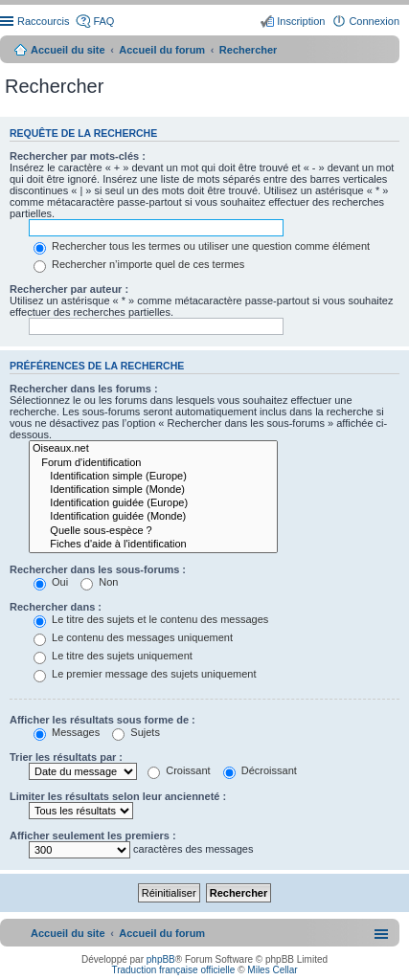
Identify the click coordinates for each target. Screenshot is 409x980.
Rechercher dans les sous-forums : (98, 569)
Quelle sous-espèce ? (153, 531)
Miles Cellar (272, 970)
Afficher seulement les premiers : (93, 835)
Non (99, 582)
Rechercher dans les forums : (84, 389)
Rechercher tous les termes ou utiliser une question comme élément (202, 246)
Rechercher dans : (56, 607)
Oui (51, 582)
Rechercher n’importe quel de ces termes (139, 264)
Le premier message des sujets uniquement (145, 674)
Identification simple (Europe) (153, 477)
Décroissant (260, 770)
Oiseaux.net (153, 449)
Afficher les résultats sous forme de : (102, 720)
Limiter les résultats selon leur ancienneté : (118, 796)
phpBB (161, 959)
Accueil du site (68, 50)
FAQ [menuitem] (103, 21)
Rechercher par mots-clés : (78, 156)
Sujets (136, 732)
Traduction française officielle (173, 970)
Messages (67, 732)
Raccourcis (43, 21)
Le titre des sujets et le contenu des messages (151, 619)
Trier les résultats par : (66, 757)
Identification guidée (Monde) (153, 517)
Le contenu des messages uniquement (133, 637)
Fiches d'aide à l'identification (153, 545)
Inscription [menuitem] (301, 21)
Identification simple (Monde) (153, 490)
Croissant (179, 770)
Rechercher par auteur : (69, 289)
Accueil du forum (162, 50)
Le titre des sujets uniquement (113, 656)
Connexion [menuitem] (374, 21)
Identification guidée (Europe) (153, 503)
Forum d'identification (153, 463)
